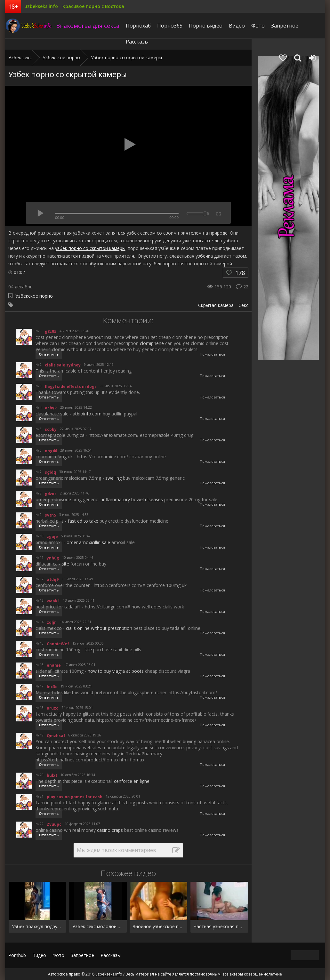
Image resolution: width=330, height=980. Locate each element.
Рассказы (137, 42)
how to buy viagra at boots (116, 671)
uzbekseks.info (29, 26)
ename (54, 665)
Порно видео (206, 26)
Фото (258, 26)
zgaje (52, 537)
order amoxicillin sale (88, 542)
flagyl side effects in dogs (71, 386)
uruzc (52, 708)
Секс (243, 305)
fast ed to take (83, 521)
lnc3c (52, 687)
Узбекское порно (34, 296)
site (65, 564)
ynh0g (53, 558)
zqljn (52, 622)
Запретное (285, 26)
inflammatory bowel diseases (133, 499)
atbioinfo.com (87, 414)
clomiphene (152, 343)
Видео (237, 26)
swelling (113, 478)
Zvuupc (54, 824)
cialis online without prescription (99, 628)
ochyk (51, 408)
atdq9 (53, 579)
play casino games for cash (75, 797)
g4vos (51, 494)
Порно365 (170, 26)
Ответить (49, 354)
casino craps (110, 830)
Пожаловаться (212, 354)
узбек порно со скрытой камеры (90, 248)
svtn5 (50, 515)
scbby (51, 429)
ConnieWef (58, 644)
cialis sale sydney (63, 365)
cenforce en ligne (132, 781)
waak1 (53, 601)
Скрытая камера (216, 305)
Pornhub (17, 955)
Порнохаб (138, 26)
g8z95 (51, 331)
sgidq (50, 472)
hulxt (52, 775)
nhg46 (51, 451)
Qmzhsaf (56, 736)
